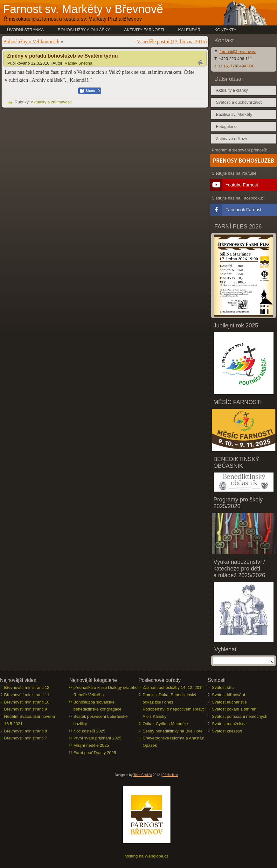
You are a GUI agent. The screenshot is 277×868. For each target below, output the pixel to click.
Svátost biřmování (228, 695)
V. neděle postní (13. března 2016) (172, 42)
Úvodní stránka (25, 30)
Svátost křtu (223, 687)
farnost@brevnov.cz (238, 52)
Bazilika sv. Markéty (234, 114)
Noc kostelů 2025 (89, 731)
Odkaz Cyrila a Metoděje (165, 724)
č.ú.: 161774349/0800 (234, 66)
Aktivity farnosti (144, 30)
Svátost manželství (229, 724)
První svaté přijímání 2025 (97, 738)
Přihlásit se (170, 775)
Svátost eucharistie (229, 702)
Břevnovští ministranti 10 (27, 702)
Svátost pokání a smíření (235, 709)
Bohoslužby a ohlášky (84, 30)
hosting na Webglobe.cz (146, 856)
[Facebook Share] (90, 91)
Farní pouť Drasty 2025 (95, 753)
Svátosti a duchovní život (239, 102)
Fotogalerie (226, 126)
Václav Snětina (79, 63)
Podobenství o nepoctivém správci (174, 709)
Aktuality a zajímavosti (51, 102)
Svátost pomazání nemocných (239, 716)
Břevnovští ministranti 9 (26, 709)
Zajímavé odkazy (232, 139)
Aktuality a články (232, 90)
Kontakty (225, 30)
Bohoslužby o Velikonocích (31, 42)
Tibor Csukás (143, 775)
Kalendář (189, 30)
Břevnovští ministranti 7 (26, 738)
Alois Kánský (155, 716)
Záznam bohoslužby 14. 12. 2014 (173, 687)
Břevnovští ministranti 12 (27, 687)
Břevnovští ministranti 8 (26, 731)
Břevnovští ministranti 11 (27, 695)
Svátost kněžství (227, 731)
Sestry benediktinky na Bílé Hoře (173, 731)
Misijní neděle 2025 (91, 745)
